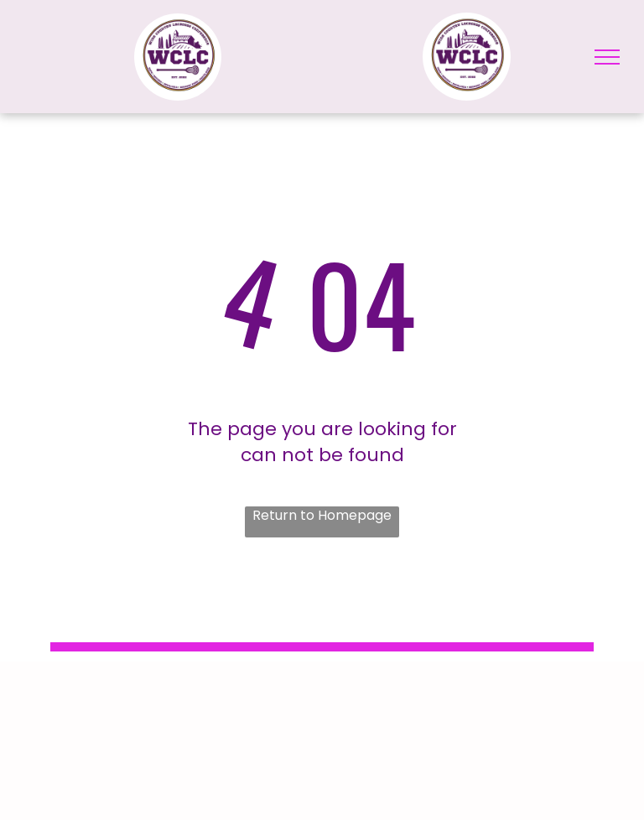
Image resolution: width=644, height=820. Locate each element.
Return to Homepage (322, 516)
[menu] (607, 57)
